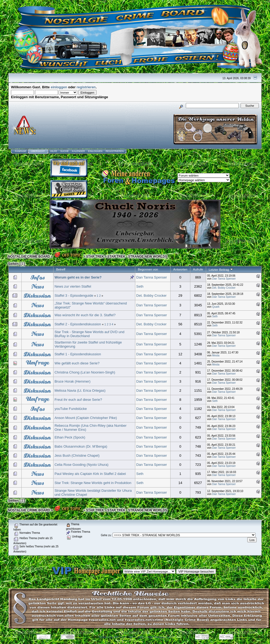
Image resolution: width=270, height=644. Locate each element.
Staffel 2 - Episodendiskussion (78, 324)
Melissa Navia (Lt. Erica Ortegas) (80, 390)
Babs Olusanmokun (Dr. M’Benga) (81, 446)
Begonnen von (148, 269)
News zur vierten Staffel (73, 286)
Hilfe (54, 151)
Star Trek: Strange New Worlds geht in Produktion (93, 483)
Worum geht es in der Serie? (78, 277)
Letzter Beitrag (221, 270)
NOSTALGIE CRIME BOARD (29, 257)
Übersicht (38, 151)
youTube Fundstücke (71, 409)
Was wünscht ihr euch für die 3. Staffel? (85, 315)
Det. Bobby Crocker (224, 288)
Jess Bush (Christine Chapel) (77, 456)
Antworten (180, 269)
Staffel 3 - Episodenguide (74, 296)
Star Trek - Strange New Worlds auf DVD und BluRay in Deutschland (89, 334)
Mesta (216, 355)
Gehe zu (106, 535)
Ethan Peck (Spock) (70, 437)
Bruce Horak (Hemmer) (72, 381)
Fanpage (21, 151)
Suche (64, 151)
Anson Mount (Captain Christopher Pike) (86, 418)
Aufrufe (198, 269)
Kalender (78, 151)
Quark (216, 307)
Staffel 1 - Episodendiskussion (78, 354)
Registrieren (115, 151)
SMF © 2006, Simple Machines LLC (150, 637)
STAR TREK (95, 257)
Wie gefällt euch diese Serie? (77, 363)
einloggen (59, 87)
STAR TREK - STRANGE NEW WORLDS (137, 257)
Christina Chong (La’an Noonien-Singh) (85, 372)
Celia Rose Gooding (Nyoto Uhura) (82, 465)
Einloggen (95, 151)
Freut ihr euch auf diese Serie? (78, 400)
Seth (140, 286)
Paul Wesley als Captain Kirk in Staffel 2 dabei (90, 474)
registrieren (86, 87)
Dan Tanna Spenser (152, 277)
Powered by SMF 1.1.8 (113, 637)
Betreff (61, 269)
